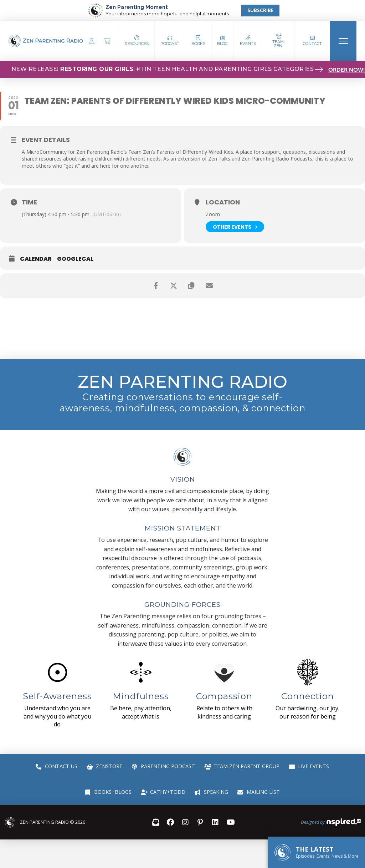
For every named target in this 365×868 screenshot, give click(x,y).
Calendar (36, 259)
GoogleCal (75, 259)
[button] (170, 41)
